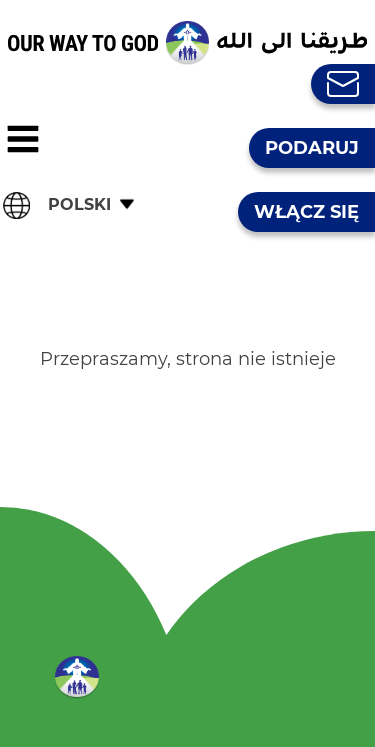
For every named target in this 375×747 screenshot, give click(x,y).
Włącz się (306, 212)
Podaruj (312, 148)
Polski (79, 204)
